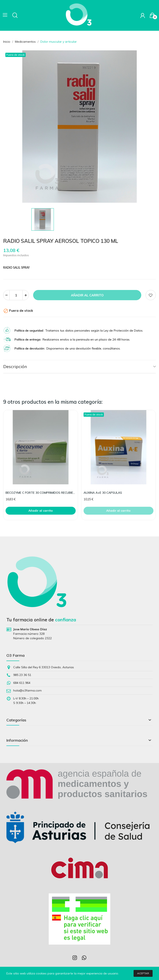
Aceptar (143, 973)
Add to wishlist (151, 295)
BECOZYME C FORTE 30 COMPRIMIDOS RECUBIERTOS (41, 493)
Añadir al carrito (87, 295)
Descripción (15, 366)
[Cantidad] (16, 295)
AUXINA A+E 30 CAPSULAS (103, 493)
